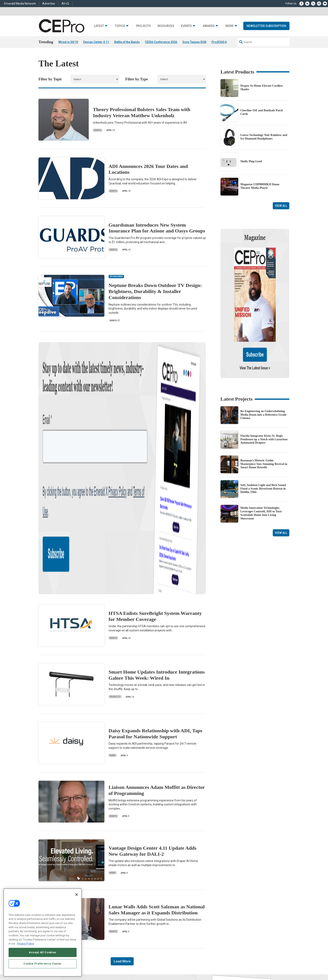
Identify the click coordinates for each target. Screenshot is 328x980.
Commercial (117, 900)
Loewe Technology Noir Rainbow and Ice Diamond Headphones (264, 137)
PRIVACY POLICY (278, 964)
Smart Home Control (122, 905)
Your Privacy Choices (226, 964)
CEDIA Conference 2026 (161, 42)
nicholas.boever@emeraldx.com (235, 924)
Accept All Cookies (43, 952)
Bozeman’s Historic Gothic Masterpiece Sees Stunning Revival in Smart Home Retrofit (264, 420)
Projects (143, 26)
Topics (120, 26)
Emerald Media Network (20, 4)
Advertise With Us (174, 895)
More (230, 26)
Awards (209, 26)
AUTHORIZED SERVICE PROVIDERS (148, 964)
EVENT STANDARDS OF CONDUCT (190, 964)
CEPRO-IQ (170, 916)
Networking (117, 895)
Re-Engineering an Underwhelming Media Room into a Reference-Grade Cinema (263, 371)
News (113, 567)
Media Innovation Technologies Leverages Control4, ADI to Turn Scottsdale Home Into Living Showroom (261, 469)
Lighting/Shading (120, 916)
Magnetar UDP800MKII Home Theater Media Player (260, 186)
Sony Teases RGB (194, 42)
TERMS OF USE (258, 964)
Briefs (98, 130)
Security (115, 921)
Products (115, 508)
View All (281, 206)
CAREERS (120, 964)
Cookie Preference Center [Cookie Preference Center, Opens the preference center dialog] (43, 964)
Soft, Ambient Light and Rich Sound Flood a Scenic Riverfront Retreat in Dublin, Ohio (263, 445)
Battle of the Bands (127, 42)
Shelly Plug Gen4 (251, 162)
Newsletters (170, 910)
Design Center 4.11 (96, 42)
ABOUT (109, 964)
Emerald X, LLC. (259, 958)
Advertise (49, 4)
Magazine (169, 905)
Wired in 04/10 (68, 42)
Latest (99, 26)
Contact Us (224, 930)
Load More (122, 772)
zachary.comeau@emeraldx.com (235, 909)
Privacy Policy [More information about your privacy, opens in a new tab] (25, 944)
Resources (166, 26)
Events (186, 26)
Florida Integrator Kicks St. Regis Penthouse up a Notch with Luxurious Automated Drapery (264, 395)
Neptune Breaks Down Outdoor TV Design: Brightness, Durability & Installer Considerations (155, 292)
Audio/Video (117, 910)
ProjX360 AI (220, 42)
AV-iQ (65, 4)
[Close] (77, 895)
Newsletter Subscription (266, 26)
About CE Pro (171, 900)
